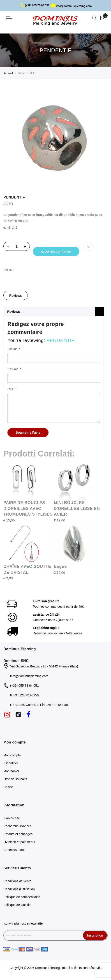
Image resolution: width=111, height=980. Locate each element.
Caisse (8, 788)
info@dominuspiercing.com (71, 6)
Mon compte (12, 757)
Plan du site (12, 820)
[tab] (16, 297)
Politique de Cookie (17, 906)
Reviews (16, 297)
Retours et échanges (18, 835)
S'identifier (11, 765)
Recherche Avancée (17, 827)
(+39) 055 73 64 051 (35, 5)
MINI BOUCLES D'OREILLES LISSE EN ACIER (77, 510)
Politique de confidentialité (22, 898)
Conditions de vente (17, 882)
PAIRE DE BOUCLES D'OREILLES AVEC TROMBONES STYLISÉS (28, 510)
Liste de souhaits (15, 780)
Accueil (8, 73)
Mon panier (11, 772)
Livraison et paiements (19, 843)
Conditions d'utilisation (19, 890)
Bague (60, 568)
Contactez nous (14, 851)
